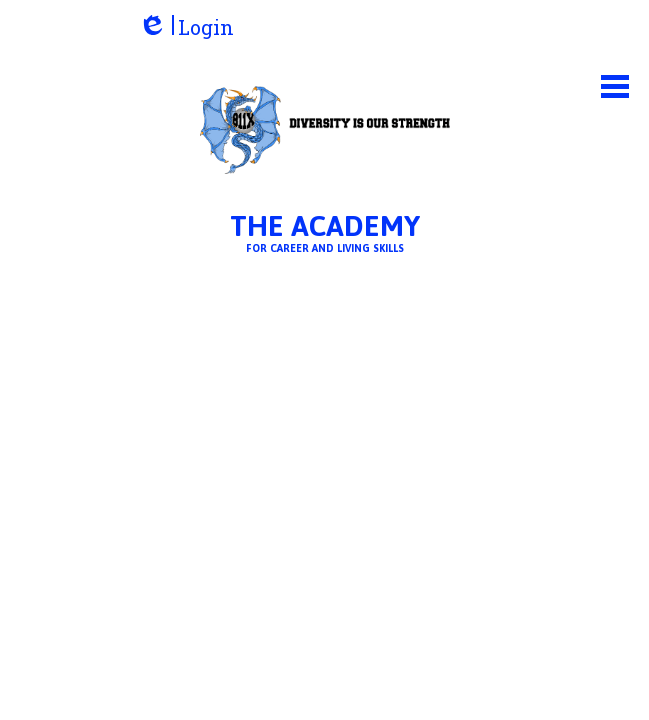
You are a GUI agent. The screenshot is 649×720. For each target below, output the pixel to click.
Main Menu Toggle (615, 86)
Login (186, 27)
